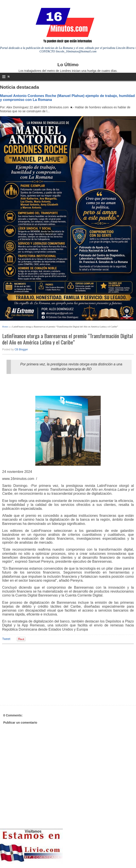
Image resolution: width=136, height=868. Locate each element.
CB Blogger (21, 349)
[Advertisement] (36, 674)
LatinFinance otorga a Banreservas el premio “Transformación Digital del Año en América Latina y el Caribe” (68, 339)
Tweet (6, 639)
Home (5, 327)
